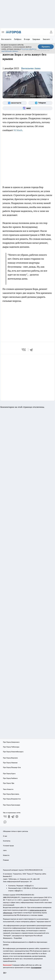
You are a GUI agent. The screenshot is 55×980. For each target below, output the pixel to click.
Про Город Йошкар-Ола (12, 767)
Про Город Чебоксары (11, 747)
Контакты (7, 841)
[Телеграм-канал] (40, 103)
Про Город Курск (9, 773)
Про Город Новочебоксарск (13, 752)
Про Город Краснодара (12, 805)
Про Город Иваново (10, 763)
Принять (46, 47)
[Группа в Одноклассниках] (9, 817)
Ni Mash (18, 130)
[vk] (24, 350)
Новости (6, 855)
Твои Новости (8, 789)
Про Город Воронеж (10, 758)
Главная (6, 860)
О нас (5, 836)
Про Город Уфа (9, 783)
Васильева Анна (31, 68)
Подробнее (18, 938)
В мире (27, 39)
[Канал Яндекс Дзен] (17, 817)
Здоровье (36, 39)
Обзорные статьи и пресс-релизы (15, 831)
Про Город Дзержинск (11, 742)
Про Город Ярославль (11, 794)
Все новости (6, 39)
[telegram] (32, 350)
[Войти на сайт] (51, 32)
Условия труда (8, 846)
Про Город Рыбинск (10, 778)
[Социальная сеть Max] (28, 108)
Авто (5, 850)
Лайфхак (18, 39)
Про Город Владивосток (12, 799)
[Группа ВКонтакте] (15, 103)
